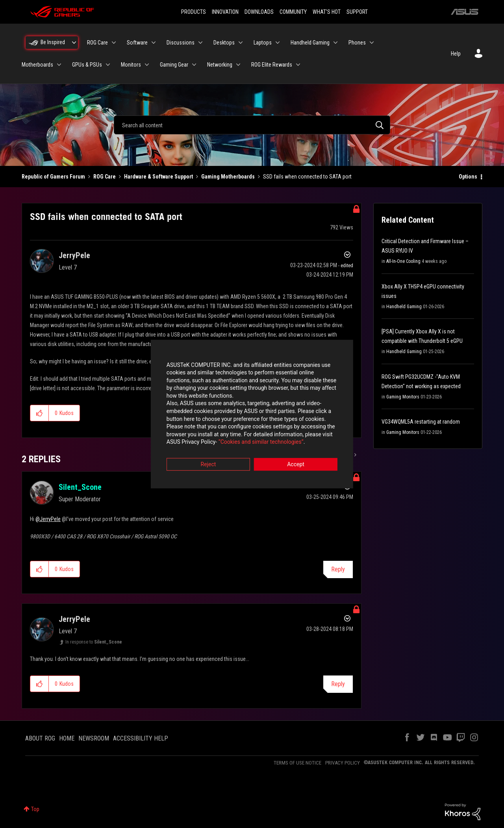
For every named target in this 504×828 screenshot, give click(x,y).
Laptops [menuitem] (263, 43)
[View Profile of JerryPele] (74, 255)
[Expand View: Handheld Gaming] (335, 43)
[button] (40, 413)
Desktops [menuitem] (224, 43)
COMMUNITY (293, 12)
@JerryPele (48, 519)
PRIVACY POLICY (343, 763)
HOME (67, 738)
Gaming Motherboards (228, 177)
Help (456, 54)
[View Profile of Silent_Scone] (80, 487)
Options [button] (468, 177)
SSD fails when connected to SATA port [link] (307, 177)
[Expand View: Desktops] (241, 43)
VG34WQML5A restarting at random (421, 422)
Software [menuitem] (137, 43)
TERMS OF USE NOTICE (297, 763)
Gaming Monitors (403, 397)
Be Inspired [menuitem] (53, 42)
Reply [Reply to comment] (338, 569)
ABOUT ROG (40, 738)
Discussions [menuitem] (181, 43)
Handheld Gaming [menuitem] (310, 43)
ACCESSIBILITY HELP (141, 738)
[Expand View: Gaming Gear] (194, 65)
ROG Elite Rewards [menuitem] (272, 65)
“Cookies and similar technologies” (200, 435)
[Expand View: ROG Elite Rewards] (298, 65)
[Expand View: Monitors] (147, 65)
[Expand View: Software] (154, 43)
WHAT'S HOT (327, 12)
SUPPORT (357, 12)
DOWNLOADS (259, 12)
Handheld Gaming (404, 307)
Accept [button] (296, 458)
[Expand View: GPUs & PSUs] (108, 65)
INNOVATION (225, 12)
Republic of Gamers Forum (53, 177)
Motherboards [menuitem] (37, 65)
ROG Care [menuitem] (97, 43)
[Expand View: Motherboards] (59, 65)
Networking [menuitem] (220, 65)
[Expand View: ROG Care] (114, 43)
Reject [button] (208, 458)
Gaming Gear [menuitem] (174, 65)
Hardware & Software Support (158, 177)
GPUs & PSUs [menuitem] (87, 65)
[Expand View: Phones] (372, 43)
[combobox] (252, 125)
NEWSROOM (94, 738)
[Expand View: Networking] (238, 65)
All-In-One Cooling (403, 261)
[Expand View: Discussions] (200, 43)
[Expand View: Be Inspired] (74, 43)
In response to (94, 642)
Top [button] (35, 809)
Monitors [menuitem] (131, 65)
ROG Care (105, 177)
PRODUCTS (194, 12)
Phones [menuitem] (357, 43)
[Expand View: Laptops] (278, 43)
